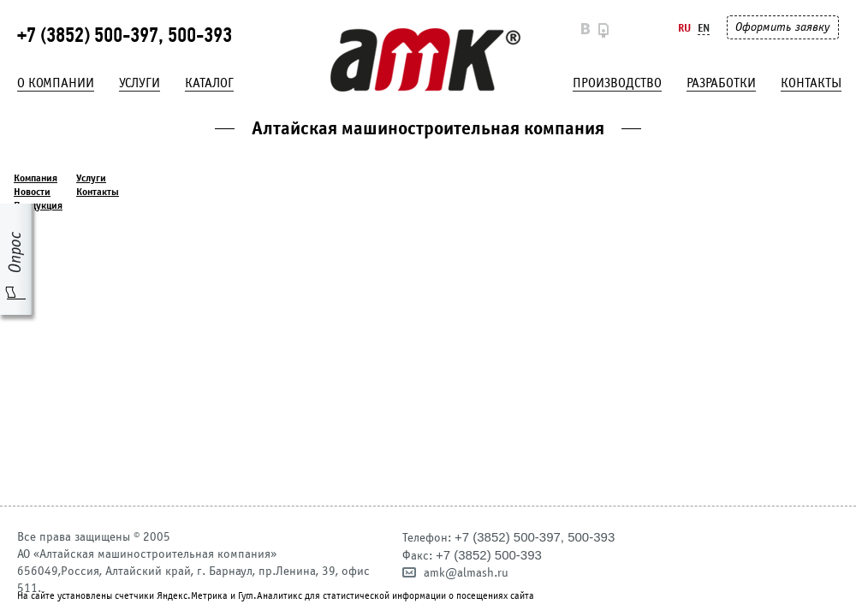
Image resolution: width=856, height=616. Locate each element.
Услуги (140, 83)
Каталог (209, 83)
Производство (617, 83)
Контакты (811, 83)
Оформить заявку (782, 27)
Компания (36, 178)
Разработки (721, 83)
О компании (56, 83)
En (704, 28)
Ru (684, 28)
